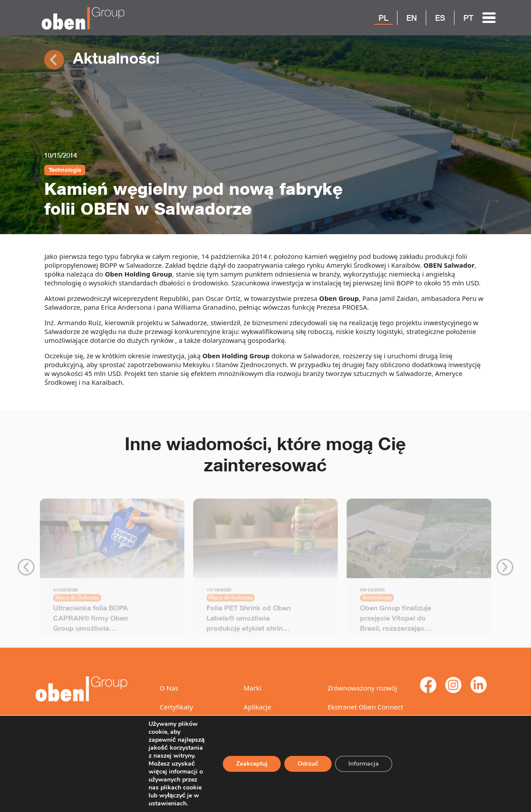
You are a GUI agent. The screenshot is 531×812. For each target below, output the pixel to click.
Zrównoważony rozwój (362, 688)
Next (505, 570)
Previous (26, 570)
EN (412, 18)
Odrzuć (307, 756)
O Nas (169, 688)
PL (383, 18)
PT (468, 18)
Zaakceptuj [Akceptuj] (250, 756)
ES (440, 18)
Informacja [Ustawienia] (363, 756)
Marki (252, 688)
